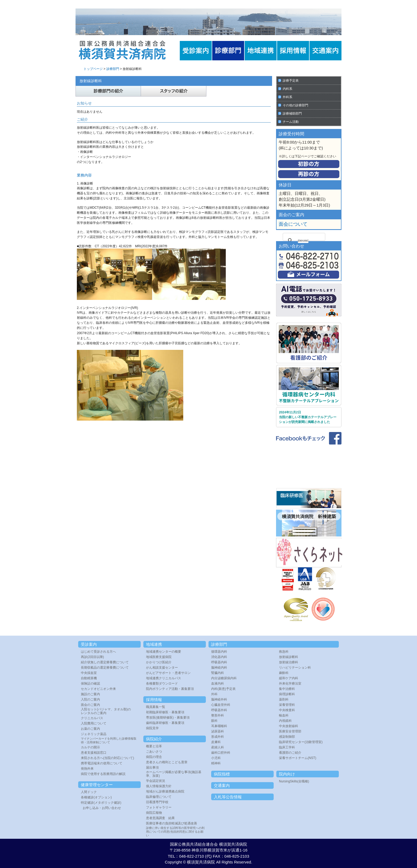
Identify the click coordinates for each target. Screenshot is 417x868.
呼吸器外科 (219, 710)
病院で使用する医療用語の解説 (103, 774)
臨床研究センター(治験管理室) (301, 742)
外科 (214, 694)
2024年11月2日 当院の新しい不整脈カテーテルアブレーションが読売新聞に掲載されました (308, 417)
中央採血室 (89, 673)
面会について (293, 224)
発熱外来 (87, 769)
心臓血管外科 (221, 705)
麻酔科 (284, 673)
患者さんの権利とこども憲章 (167, 762)
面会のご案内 (90, 705)
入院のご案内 (90, 699)
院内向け (287, 774)
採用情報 (154, 700)
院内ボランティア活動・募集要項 (170, 689)
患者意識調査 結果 (160, 818)
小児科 (216, 758)
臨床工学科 (287, 747)
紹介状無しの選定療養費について (105, 662)
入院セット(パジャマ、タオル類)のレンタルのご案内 (106, 711)
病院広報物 (154, 813)
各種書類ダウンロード (162, 684)
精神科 (216, 763)
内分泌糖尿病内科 (224, 678)
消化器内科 (219, 657)
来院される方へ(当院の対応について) (107, 758)
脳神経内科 (219, 668)
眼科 (214, 721)
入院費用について (94, 723)
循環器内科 (219, 652)
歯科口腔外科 (221, 753)
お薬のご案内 (90, 729)
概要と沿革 (154, 746)
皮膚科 (216, 742)
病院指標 (222, 774)
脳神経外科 (219, 699)
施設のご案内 (90, 694)
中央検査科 (287, 710)
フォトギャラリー (159, 807)
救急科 (284, 652)
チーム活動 (291, 122)
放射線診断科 (289, 657)
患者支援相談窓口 (94, 753)
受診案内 (89, 644)
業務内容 (84, 175)
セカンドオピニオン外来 (98, 689)
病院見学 (152, 728)
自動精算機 (89, 678)
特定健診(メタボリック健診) (101, 803)
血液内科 (218, 684)
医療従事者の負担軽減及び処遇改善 (172, 823)
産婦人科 (218, 747)
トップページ (93, 69)
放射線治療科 (289, 662)
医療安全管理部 (290, 731)
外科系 (287, 97)
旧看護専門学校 (157, 802)
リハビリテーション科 (295, 668)
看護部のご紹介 (290, 753)
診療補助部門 (292, 114)
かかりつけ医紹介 (159, 662)
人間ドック (89, 792)
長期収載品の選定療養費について (105, 668)
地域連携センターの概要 (164, 652)
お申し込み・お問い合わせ (102, 808)
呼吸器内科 (219, 662)
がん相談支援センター (162, 668)
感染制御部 (287, 737)
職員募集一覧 (156, 707)
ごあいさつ (154, 752)
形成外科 (218, 737)
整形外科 (218, 715)
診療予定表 (291, 81)
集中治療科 (287, 689)
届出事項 (152, 768)
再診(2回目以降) (92, 657)
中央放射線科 (289, 726)
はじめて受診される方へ (98, 652)
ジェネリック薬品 (94, 734)
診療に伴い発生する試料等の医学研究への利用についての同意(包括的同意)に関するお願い (175, 832)
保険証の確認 (90, 684)
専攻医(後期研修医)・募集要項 (168, 718)
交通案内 (222, 785)
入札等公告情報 (228, 797)
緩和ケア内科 (289, 678)
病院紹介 (154, 739)
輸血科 (284, 715)
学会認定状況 (156, 781)
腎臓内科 (218, 673)
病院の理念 (154, 757)
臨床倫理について (159, 797)
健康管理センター (97, 785)
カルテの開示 (90, 747)
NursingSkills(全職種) (294, 781)
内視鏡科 (285, 721)
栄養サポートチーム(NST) (298, 758)
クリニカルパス (92, 718)
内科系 (287, 89)
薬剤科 (284, 699)
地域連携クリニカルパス (164, 678)
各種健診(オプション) (96, 797)
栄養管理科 (287, 705)
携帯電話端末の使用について (102, 763)
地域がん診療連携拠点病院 (165, 791)
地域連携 (154, 644)
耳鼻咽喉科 (219, 726)
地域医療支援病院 (159, 657)
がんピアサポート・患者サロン (168, 673)
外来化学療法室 (290, 684)
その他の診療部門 (295, 105)
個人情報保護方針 (159, 786)
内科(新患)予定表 (223, 689)
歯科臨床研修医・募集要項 (165, 723)
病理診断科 (287, 694)
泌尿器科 (218, 731)
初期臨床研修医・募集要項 (165, 712)
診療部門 (113, 69)
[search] (303, 241)
